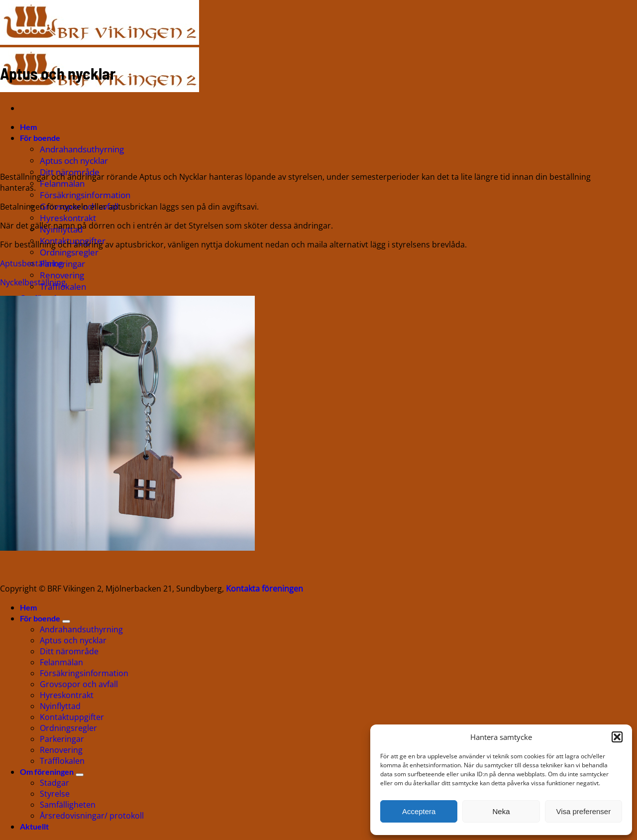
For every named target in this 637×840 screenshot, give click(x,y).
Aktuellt (34, 826)
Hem (28, 127)
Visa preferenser (583, 811)
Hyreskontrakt (68, 218)
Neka (501, 811)
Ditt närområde (69, 651)
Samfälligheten (68, 805)
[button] (617, 737)
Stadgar (54, 783)
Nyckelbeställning (33, 282)
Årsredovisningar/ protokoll (92, 816)
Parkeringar (62, 739)
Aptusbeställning (32, 263)
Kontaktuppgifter (72, 717)
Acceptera (419, 811)
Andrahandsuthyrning (82, 149)
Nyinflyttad (60, 706)
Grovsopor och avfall (79, 684)
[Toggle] (66, 621)
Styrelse (55, 794)
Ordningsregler (69, 252)
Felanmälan (62, 183)
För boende (40, 138)
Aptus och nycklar (74, 161)
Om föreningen (47, 772)
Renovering (62, 275)
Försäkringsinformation (85, 195)
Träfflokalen (62, 761)
